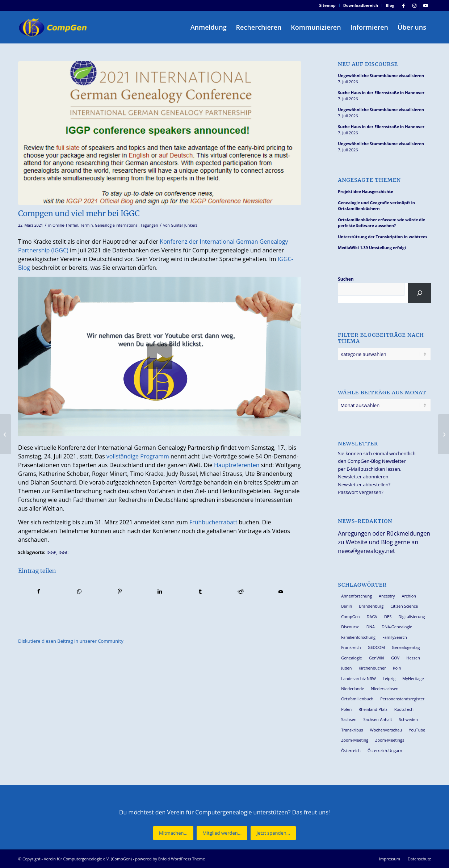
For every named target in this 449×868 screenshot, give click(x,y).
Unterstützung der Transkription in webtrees (383, 237)
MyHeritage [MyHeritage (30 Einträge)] (413, 678)
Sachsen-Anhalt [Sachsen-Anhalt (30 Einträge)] (378, 719)
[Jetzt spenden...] (273, 833)
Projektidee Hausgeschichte (366, 191)
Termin (87, 225)
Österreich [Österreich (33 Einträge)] (351, 750)
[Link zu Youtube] (425, 5)
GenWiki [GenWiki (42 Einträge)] (377, 658)
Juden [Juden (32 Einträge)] (346, 668)
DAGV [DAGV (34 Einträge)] (372, 617)
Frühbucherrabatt (213, 522)
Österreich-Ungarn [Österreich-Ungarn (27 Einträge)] (385, 750)
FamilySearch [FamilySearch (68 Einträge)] (395, 637)
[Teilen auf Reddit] (240, 591)
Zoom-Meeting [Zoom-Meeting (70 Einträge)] (355, 740)
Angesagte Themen (369, 180)
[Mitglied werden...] (222, 833)
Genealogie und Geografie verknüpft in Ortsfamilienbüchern (376, 206)
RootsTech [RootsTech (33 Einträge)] (404, 709)
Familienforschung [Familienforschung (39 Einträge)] (358, 637)
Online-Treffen (65, 225)
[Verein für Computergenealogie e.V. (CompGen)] (54, 27)
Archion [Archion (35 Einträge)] (409, 596)
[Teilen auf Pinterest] (119, 591)
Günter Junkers (184, 225)
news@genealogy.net (366, 551)
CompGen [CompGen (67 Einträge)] (350, 617)
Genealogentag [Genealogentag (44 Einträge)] (406, 647)
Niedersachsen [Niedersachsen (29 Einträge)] (385, 689)
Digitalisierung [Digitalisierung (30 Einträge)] (412, 617)
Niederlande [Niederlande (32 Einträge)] (353, 689)
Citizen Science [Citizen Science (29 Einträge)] (404, 606)
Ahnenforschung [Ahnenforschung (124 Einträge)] (356, 596)
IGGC (64, 552)
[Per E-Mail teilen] (281, 591)
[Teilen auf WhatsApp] (79, 591)
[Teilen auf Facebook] (39, 591)
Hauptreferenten (237, 465)
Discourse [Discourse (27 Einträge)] (350, 627)
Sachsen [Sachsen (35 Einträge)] (349, 719)
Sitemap (328, 5)
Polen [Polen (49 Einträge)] (346, 709)
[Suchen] (419, 293)
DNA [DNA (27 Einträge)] (371, 627)
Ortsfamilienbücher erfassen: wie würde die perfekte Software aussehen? (381, 223)
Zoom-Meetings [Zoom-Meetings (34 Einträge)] (390, 740)
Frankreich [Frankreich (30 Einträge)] (351, 647)
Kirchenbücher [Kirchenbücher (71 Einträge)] (372, 668)
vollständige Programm (138, 456)
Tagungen (149, 225)
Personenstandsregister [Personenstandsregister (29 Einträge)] (402, 699)
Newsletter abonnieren (363, 477)
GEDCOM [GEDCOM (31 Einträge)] (376, 647)
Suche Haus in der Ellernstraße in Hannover (381, 93)
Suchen (346, 279)
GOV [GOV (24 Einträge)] (395, 658)
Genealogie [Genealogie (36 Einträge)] (352, 658)
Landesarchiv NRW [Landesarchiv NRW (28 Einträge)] (358, 678)
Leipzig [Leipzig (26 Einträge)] (389, 678)
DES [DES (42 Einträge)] (388, 617)
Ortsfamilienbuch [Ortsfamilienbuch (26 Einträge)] (357, 699)
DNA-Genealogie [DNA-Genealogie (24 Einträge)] (397, 627)
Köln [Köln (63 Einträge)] (397, 668)
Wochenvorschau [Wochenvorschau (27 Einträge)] (386, 730)
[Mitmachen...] (173, 833)
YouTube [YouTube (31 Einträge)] (417, 730)
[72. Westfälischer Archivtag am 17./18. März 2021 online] (6, 434)
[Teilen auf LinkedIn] (160, 591)
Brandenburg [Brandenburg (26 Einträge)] (371, 606)
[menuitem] (328, 5)
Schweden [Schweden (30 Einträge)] (408, 719)
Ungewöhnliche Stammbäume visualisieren (381, 76)
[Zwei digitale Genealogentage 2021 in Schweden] (443, 434)
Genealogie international (117, 225)
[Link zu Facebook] (404, 5)
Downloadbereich (361, 5)
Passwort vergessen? (360, 492)
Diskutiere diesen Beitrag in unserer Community (71, 641)
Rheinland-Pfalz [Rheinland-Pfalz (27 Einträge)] (373, 709)
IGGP (51, 552)
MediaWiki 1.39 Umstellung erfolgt (372, 248)
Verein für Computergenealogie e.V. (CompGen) (88, 859)
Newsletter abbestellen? (364, 485)
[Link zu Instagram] (414, 5)
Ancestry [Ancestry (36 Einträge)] (387, 596)
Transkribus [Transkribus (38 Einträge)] (352, 730)
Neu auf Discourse (368, 64)
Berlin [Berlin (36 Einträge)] (347, 606)
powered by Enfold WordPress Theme (170, 859)
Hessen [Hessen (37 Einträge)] (413, 658)
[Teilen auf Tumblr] (200, 591)
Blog (390, 5)
